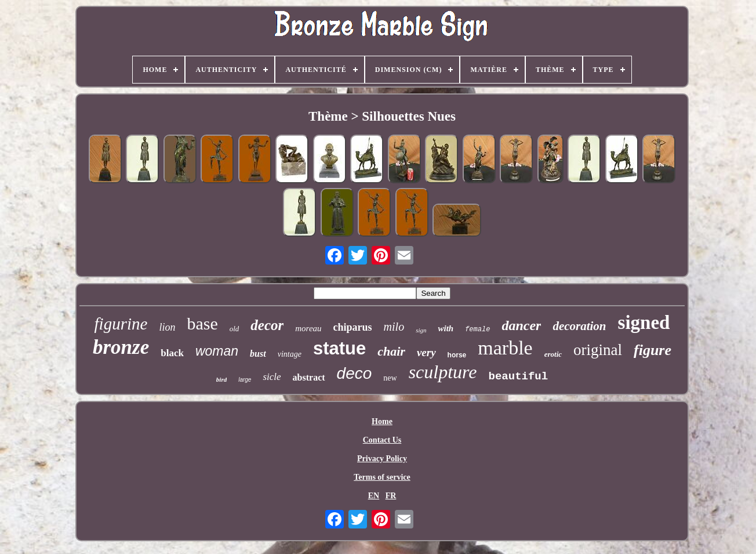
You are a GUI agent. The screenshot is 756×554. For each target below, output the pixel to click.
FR (391, 496)
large (245, 380)
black (172, 353)
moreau (308, 328)
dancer (521, 325)
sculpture (443, 372)
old (235, 329)
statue (339, 348)
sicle (272, 377)
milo (394, 327)
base (202, 323)
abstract (309, 377)
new (390, 378)
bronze (121, 347)
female (477, 329)
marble (505, 348)
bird (221, 379)
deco (355, 373)
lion (167, 327)
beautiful (519, 376)
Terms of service (382, 477)
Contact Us (382, 440)
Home (382, 421)
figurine (121, 324)
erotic (553, 354)
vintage (290, 354)
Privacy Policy (382, 459)
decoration (579, 326)
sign (421, 330)
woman (217, 351)
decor (267, 325)
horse (457, 355)
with (446, 328)
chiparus (353, 327)
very (426, 352)
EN (374, 496)
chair (391, 351)
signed (644, 323)
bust (258, 354)
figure (653, 350)
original (598, 350)
